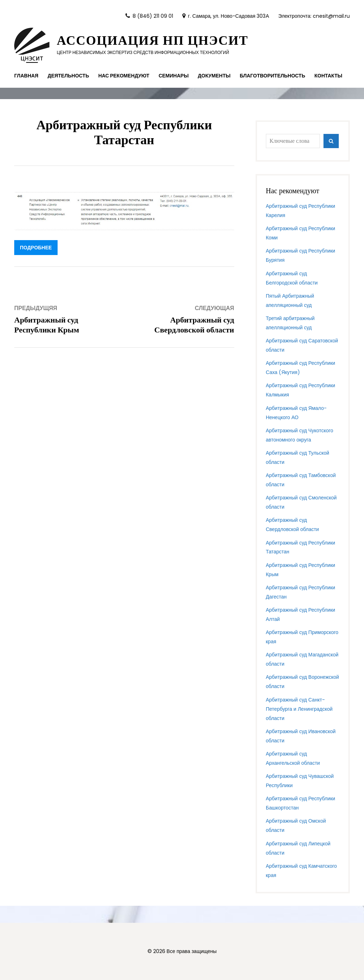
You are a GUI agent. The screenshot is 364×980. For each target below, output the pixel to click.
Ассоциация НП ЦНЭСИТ (153, 40)
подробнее (36, 248)
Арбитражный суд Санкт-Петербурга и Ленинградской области (299, 709)
